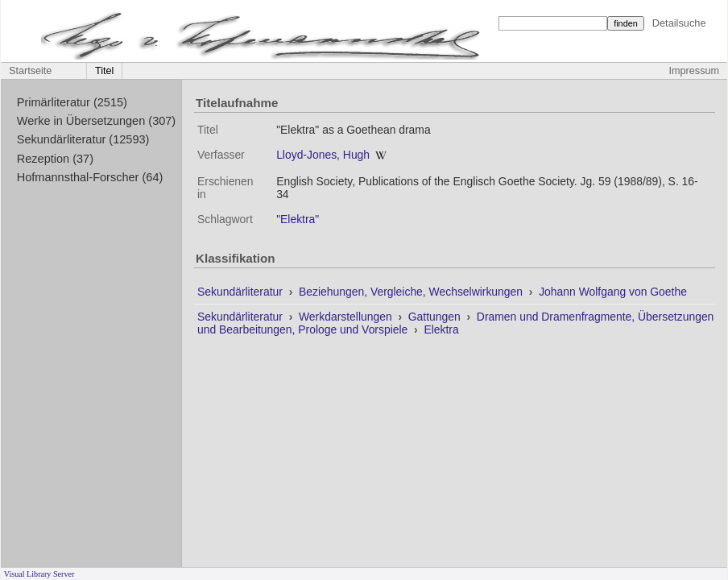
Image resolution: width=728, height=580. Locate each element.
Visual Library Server (39, 574)
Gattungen (436, 317)
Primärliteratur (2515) (72, 102)
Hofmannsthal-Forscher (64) (90, 177)
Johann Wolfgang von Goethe (613, 292)
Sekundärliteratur (242, 292)
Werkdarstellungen (347, 317)
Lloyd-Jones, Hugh (323, 155)
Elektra (441, 329)
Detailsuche (679, 23)
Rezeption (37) (55, 159)
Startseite (30, 71)
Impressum (694, 71)
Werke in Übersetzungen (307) (96, 121)
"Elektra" (298, 219)
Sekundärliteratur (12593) (83, 139)
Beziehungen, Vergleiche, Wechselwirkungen (412, 292)
